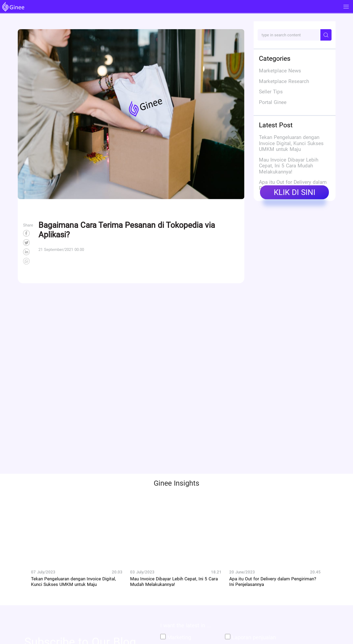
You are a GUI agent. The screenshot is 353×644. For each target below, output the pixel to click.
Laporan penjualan (254, 637)
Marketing (179, 637)
